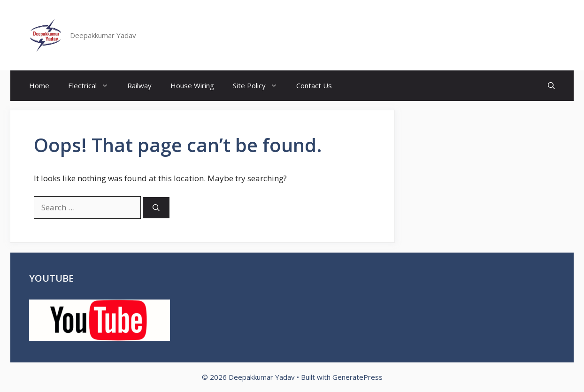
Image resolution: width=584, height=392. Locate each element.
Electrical (93, 86)
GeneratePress (357, 377)
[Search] (156, 208)
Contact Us (314, 85)
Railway (139, 85)
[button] (551, 86)
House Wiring (192, 85)
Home (39, 85)
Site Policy (260, 86)
